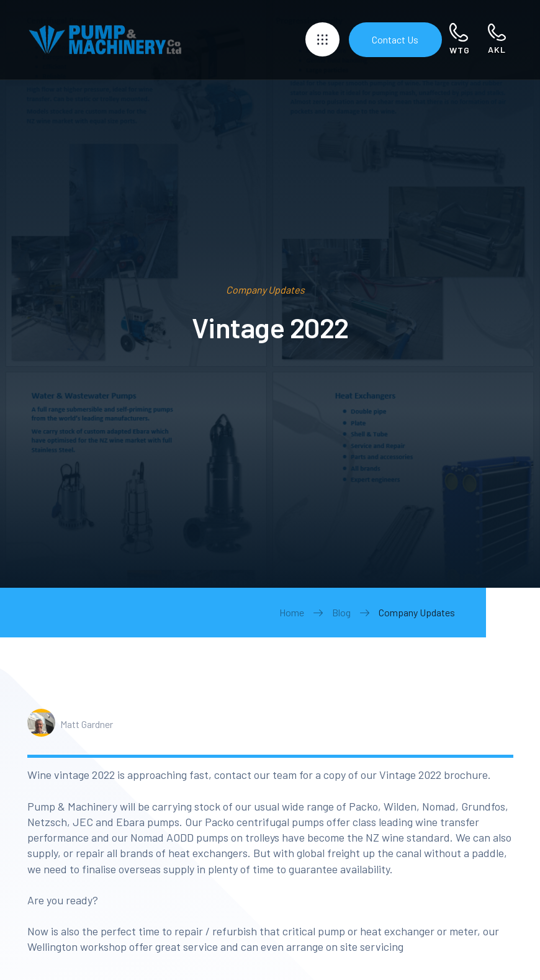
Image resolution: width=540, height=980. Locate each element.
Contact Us (395, 39)
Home (292, 612)
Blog (341, 612)
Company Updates (417, 612)
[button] (322, 39)
